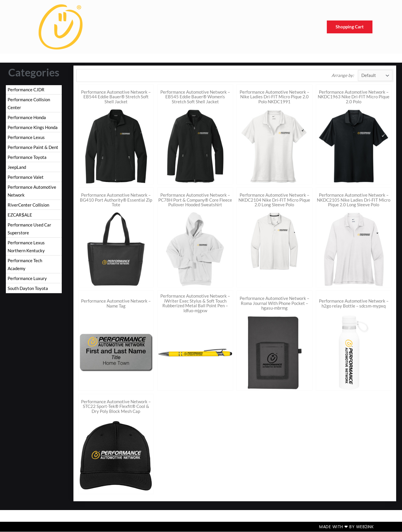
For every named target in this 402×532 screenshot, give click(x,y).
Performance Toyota (27, 159)
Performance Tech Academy (25, 269)
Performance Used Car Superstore (29, 232)
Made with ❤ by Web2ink (346, 527)
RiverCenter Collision (28, 208)
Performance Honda (27, 118)
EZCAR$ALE (20, 218)
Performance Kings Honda (33, 128)
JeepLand (17, 169)
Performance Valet (26, 179)
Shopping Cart (350, 27)
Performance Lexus (26, 138)
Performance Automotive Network (32, 193)
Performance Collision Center (29, 104)
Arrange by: (342, 75)
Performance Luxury (27, 283)
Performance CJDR (26, 90)
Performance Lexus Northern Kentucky (26, 250)
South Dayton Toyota (28, 294)
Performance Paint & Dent (33, 149)
